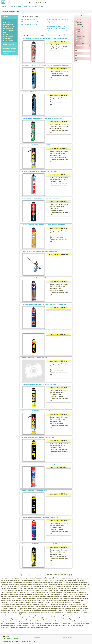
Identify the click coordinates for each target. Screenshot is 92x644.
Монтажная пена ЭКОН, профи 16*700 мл (34, 358)
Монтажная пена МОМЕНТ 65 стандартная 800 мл (37, 411)
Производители (68, 637)
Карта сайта (37, 637)
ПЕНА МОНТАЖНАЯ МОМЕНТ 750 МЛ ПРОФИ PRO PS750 (39, 384)
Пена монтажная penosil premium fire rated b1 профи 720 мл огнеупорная (44, 304)
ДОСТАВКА (27, 7)
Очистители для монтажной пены (8, 39)
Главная (3, 12)
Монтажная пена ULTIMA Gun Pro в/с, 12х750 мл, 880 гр (39, 437)
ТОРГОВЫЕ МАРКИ (16, 7)
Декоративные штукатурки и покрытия (9, 52)
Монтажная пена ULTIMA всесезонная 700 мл (36, 491)
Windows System (81, 36)
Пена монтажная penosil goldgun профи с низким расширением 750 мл (44, 225)
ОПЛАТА (35, 7)
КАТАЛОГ (5, 7)
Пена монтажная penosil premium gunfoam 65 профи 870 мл (40, 517)
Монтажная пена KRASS (30, 24)
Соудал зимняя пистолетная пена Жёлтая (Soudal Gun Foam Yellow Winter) (45, 39)
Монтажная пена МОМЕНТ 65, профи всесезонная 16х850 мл (40, 544)
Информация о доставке (11, 639)
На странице (61, 35)
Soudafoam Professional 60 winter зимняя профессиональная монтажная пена (46, 65)
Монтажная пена (7, 20)
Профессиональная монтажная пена (9, 27)
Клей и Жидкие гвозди (8, 45)
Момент (79, 39)
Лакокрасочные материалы (9, 48)
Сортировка (42, 35)
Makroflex (80, 22)
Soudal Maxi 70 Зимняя (29, 92)
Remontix (79, 27)
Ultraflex (79, 34)
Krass (79, 20)
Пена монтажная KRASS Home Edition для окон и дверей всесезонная (43, 464)
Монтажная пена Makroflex (31, 22)
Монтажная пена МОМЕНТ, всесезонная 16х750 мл (37, 145)
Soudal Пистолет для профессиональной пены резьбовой (40, 251)
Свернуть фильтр (86, 16)
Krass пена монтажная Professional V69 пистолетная (38, 278)
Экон (78, 41)
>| (39, 575)
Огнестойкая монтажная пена (8, 23)
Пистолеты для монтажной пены (8, 35)
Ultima (79, 32)
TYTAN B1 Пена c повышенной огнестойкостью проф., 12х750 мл (42, 198)
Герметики (5, 16)
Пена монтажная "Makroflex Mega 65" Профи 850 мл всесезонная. (42, 118)
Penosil (79, 24)
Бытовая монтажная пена (9, 31)
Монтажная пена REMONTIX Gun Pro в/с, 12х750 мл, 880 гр (40, 172)
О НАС (41, 7)
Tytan (78, 29)
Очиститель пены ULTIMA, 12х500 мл (33, 331)
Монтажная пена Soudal (29, 20)
